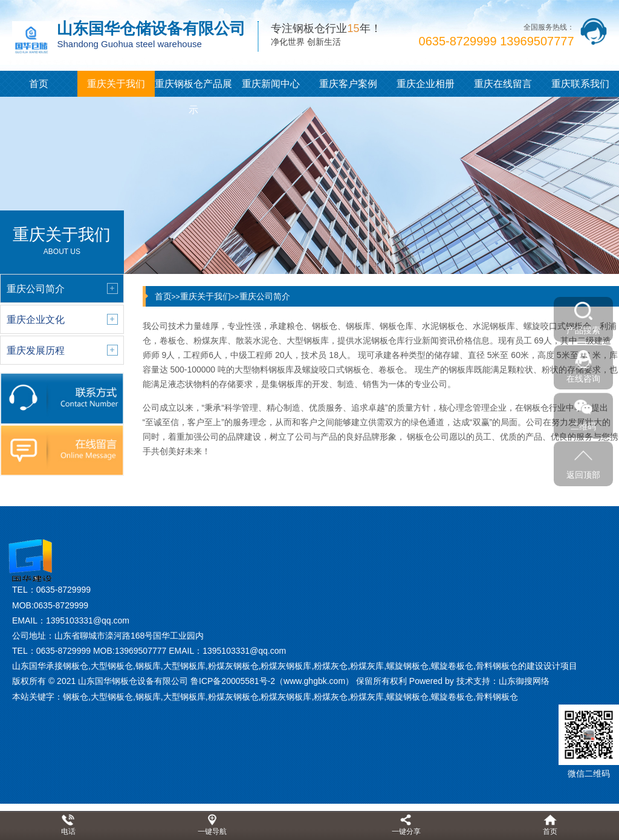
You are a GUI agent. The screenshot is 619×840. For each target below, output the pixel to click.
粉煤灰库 (367, 697)
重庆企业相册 (426, 84)
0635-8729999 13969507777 (497, 41)
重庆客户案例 (348, 84)
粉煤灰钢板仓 (233, 697)
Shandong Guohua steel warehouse (129, 44)
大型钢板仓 (112, 697)
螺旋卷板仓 (452, 697)
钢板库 (148, 697)
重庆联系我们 (580, 84)
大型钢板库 (184, 697)
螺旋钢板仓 (407, 697)
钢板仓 (76, 697)
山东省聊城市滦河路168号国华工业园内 (129, 636)
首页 (39, 84)
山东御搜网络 (524, 681)
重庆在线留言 (503, 84)
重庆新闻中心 (271, 84)
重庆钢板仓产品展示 (193, 97)
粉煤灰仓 (331, 697)
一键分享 (406, 832)
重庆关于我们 (116, 84)
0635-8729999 (63, 590)
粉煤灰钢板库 (286, 697)
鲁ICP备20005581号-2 (233, 681)
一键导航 (212, 832)
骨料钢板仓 (497, 697)
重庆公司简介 (265, 296)
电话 (68, 832)
